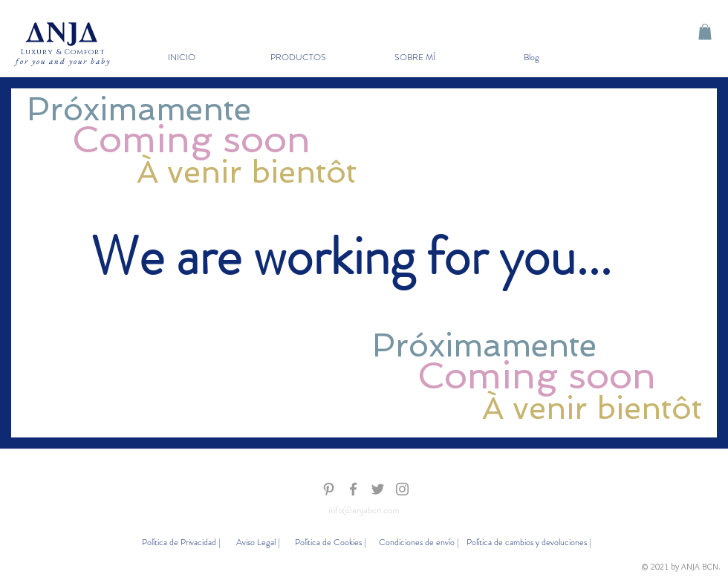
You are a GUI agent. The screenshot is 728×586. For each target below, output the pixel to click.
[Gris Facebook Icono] (353, 489)
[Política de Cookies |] (330, 543)
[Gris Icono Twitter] (378, 489)
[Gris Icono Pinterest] (329, 489)
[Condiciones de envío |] (418, 543)
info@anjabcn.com (364, 510)
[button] (298, 58)
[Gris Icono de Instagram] (402, 489)
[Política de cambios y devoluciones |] (529, 543)
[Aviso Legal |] (257, 543)
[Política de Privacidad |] (181, 543)
